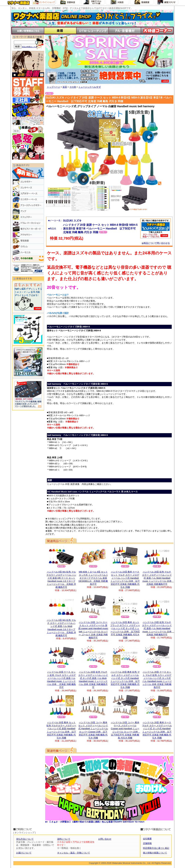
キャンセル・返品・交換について (74, 853)
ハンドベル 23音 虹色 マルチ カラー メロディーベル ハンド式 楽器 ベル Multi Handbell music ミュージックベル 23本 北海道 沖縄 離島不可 (158, 628)
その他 (73, 87)
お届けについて (24, 853)
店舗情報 (147, 843)
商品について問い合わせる (156, 243)
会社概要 (147, 839)
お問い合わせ (105, 839)
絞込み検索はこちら (30, 47)
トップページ (53, 87)
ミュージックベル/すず (90, 87)
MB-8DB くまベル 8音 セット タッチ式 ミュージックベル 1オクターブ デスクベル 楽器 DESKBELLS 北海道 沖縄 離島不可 (93, 578)
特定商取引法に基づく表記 (156, 848)
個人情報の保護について (155, 853)
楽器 (65, 87)
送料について (64, 839)
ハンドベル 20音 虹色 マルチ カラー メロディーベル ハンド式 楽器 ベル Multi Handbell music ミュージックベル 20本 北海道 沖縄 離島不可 (158, 578)
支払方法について (25, 839)
